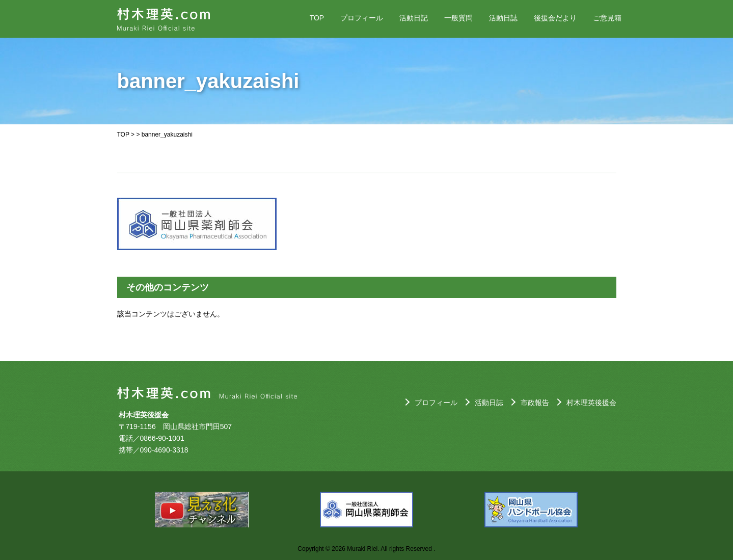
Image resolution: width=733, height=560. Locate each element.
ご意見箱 (607, 18)
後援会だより (555, 18)
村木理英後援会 (591, 403)
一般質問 (458, 18)
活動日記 (414, 18)
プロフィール (362, 18)
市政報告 (535, 403)
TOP (317, 18)
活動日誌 (503, 18)
